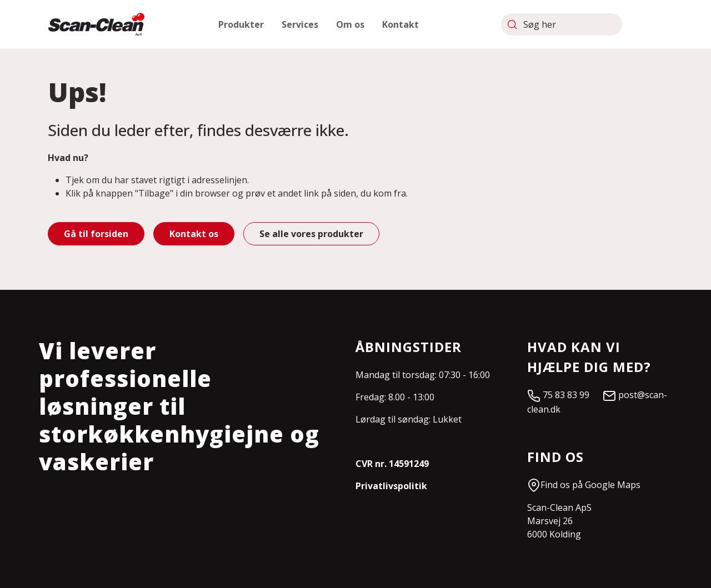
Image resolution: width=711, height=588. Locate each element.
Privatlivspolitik (391, 486)
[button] (241, 24)
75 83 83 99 (565, 395)
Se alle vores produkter (311, 234)
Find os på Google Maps (584, 485)
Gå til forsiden (96, 234)
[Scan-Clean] (96, 24)
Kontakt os (194, 234)
